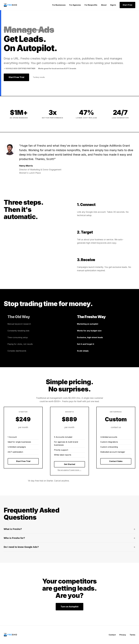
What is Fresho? (69, 529)
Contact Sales (116, 461)
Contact (112, 635)
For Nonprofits (91, 5)
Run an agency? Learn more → (69, 470)
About (104, 5)
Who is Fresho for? (69, 538)
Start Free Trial (16, 77)
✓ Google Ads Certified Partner (20, 68)
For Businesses (59, 5)
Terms (132, 635)
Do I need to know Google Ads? (69, 547)
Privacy (123, 635)
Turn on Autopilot (69, 607)
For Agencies (75, 5)
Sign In (113, 5)
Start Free (127, 5)
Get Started (69, 464)
